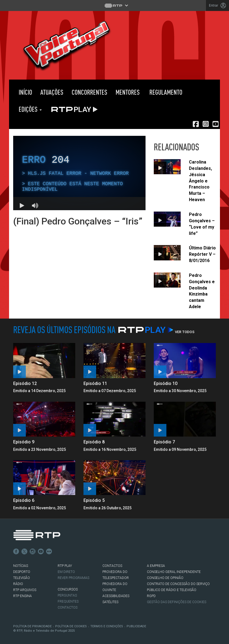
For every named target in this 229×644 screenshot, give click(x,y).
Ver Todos (185, 332)
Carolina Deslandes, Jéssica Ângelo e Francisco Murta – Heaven (200, 181)
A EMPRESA (156, 566)
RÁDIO (18, 584)
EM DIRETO (66, 572)
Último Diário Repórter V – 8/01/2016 (202, 254)
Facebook (16, 552)
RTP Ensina (23, 596)
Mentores (128, 92)
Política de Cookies (71, 626)
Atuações (52, 92)
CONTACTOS (112, 566)
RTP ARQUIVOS (25, 590)
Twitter (24, 552)
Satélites (110, 602)
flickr (49, 552)
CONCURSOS (68, 589)
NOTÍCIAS (21, 566)
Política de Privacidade (32, 626)
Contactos (68, 608)
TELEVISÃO (22, 578)
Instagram (33, 552)
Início (25, 92)
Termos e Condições (107, 626)
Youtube (41, 552)
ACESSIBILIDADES (116, 596)
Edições (30, 109)
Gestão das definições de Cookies (177, 602)
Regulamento (165, 92)
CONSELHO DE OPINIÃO (165, 578)
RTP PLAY (73, 109)
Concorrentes (90, 92)
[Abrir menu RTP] (115, 5)
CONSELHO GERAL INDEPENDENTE (174, 572)
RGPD (151, 596)
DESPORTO (22, 572)
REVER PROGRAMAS (73, 578)
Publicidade (136, 626)
